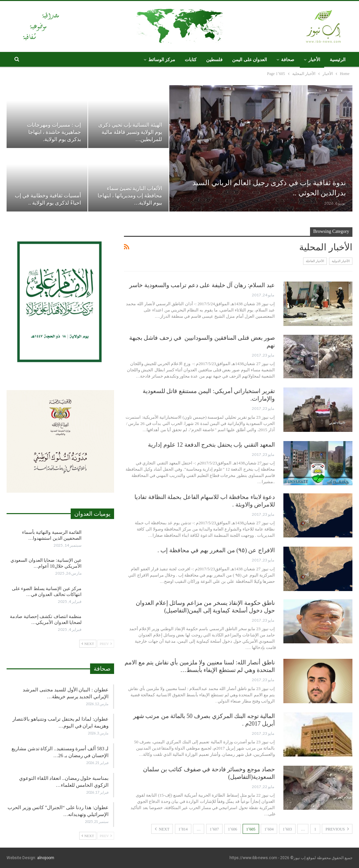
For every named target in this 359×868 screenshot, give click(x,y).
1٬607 (214, 829)
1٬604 (269, 829)
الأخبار (314, 60)
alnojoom (46, 858)
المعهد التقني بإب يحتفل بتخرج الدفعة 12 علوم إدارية (211, 445)
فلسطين (214, 60)
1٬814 (183, 829)
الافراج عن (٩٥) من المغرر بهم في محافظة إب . (216, 550)
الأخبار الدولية (341, 261)
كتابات (191, 60)
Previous (337, 829)
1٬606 (232, 829)
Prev (106, 644)
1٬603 (287, 829)
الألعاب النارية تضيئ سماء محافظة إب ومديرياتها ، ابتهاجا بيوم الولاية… (130, 196)
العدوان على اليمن (250, 60)
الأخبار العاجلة (315, 261)
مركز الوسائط (162, 60)
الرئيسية (338, 60)
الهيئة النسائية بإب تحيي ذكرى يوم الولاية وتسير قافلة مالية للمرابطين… (130, 132)
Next (162, 829)
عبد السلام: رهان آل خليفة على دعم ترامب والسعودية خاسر (202, 285)
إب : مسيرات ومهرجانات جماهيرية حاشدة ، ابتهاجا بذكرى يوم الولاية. (54, 132)
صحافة (288, 60)
